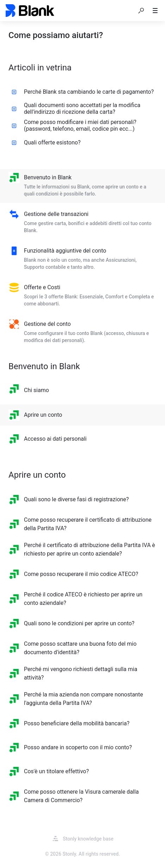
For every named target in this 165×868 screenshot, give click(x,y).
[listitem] (82, 186)
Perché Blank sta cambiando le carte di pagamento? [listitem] (83, 92)
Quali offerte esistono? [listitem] (46, 142)
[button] (141, 11)
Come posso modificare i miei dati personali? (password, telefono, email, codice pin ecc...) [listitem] (74, 125)
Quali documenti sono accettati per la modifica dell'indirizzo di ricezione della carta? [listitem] (76, 108)
